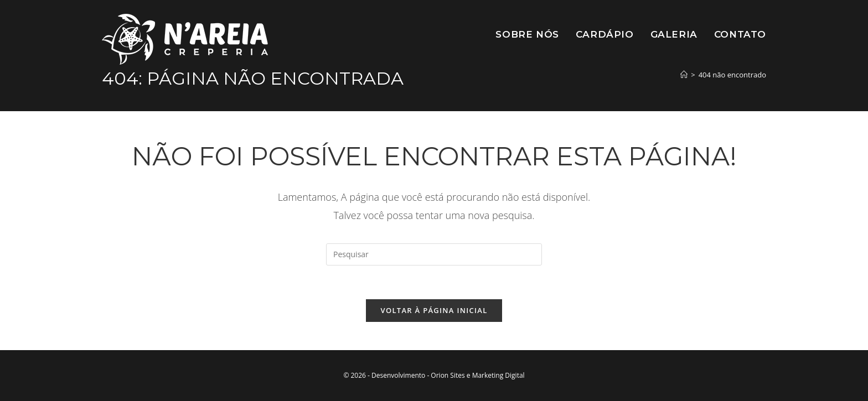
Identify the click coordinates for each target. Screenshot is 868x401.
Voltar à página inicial (434, 310)
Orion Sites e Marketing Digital (477, 375)
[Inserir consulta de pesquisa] (434, 254)
